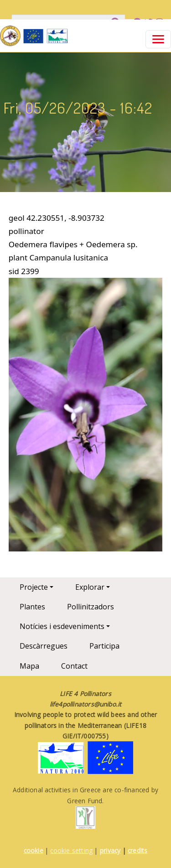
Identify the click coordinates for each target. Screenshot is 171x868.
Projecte (34, 587)
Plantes (32, 607)
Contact (74, 666)
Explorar (90, 587)
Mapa (29, 666)
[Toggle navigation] (158, 39)
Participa (104, 646)
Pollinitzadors (91, 607)
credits (137, 850)
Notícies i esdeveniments (62, 626)
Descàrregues (44, 646)
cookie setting (71, 850)
